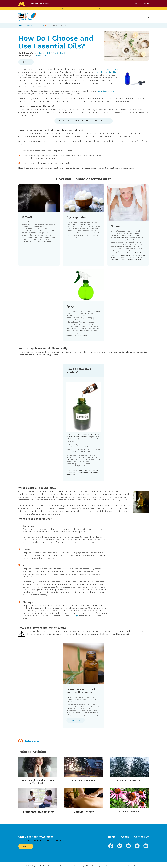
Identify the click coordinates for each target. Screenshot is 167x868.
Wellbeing (90, 17)
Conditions (101, 17)
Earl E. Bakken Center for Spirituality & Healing (90, 9)
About (125, 837)
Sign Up (26, 846)
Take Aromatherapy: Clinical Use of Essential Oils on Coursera (84, 121)
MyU (146, 4)
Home (20, 25)
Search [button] (148, 17)
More (142, 17)
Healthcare (133, 17)
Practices (27, 26)
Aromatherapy (38, 26)
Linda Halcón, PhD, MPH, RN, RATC (49, 53)
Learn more (76, 720)
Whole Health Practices (117, 17)
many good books (105, 91)
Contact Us (141, 837)
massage (74, 616)
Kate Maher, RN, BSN (41, 56)
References (32, 741)
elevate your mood (109, 69)
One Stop (138, 4)
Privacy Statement (134, 866)
